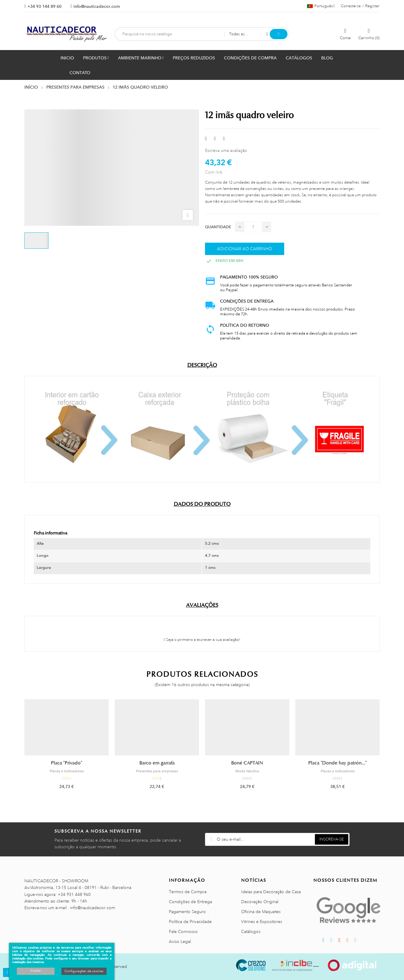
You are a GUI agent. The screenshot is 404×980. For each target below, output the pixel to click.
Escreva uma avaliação (226, 150)
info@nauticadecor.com (97, 6)
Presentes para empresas (157, 771)
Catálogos (251, 931)
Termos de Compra (188, 892)
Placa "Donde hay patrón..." (337, 763)
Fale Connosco (183, 931)
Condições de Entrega (190, 902)
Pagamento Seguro (187, 912)
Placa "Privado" (67, 763)
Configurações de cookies (84, 971)
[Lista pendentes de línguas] (321, 6)
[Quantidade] (253, 227)
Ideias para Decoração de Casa (271, 892)
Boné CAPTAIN (247, 763)
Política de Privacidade (190, 922)
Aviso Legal (180, 941)
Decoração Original (260, 902)
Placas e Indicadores (67, 771)
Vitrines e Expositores (262, 922)
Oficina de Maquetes (261, 912)
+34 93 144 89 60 (44, 6)
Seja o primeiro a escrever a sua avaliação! (202, 640)
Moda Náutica (247, 771)
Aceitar (36, 971)
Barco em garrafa (157, 763)
